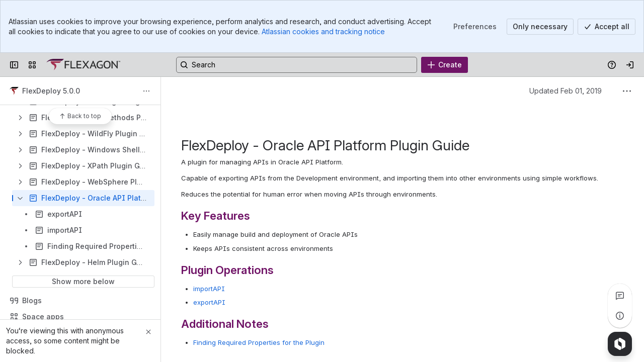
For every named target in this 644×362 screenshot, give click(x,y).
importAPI (209, 289)
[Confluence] (83, 65)
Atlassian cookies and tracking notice (323, 31)
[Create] (445, 65)
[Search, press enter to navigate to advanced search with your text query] (297, 65)
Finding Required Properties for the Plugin (259, 342)
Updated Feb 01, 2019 (566, 91)
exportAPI (209, 302)
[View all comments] (620, 296)
